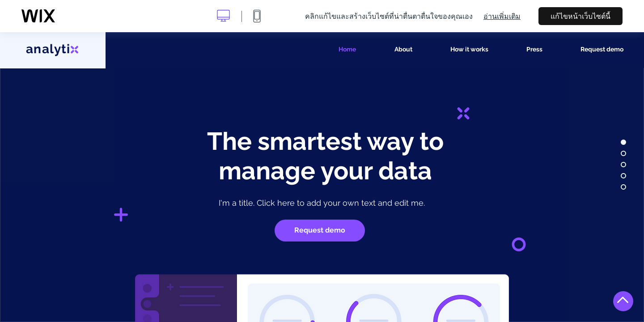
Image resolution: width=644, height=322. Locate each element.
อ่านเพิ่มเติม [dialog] (502, 16)
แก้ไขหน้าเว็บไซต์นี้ (580, 16)
